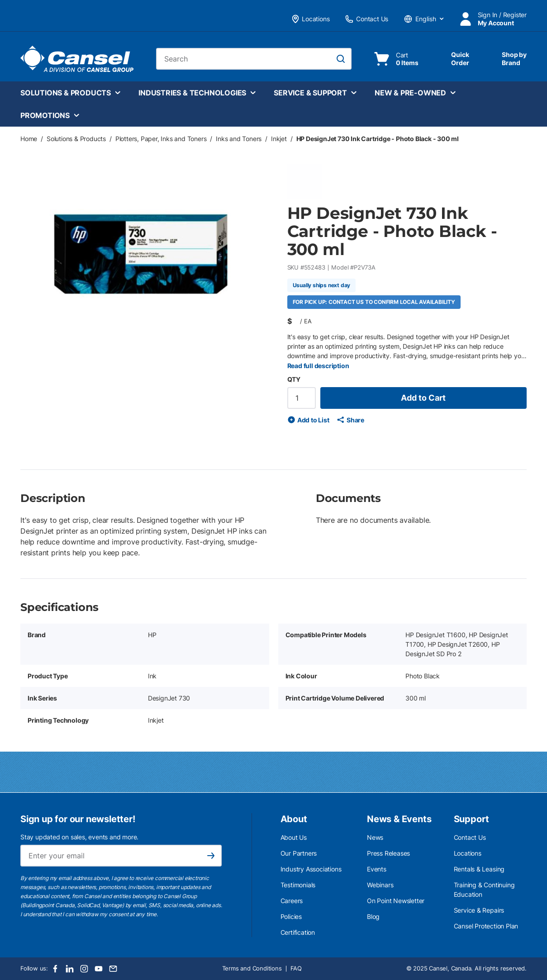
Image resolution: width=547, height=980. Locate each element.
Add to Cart (423, 398)
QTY (294, 379)
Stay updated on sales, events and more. (79, 837)
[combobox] (254, 59)
